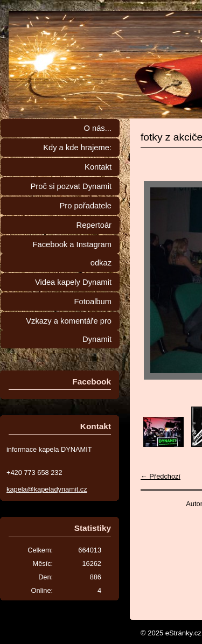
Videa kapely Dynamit (73, 282)
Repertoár (94, 225)
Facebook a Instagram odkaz (72, 254)
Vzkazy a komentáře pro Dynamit (69, 330)
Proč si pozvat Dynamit (71, 186)
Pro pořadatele (85, 206)
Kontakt (98, 167)
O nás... (97, 128)
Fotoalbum (93, 302)
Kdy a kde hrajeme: (77, 148)
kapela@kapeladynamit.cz (47, 489)
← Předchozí (161, 476)
